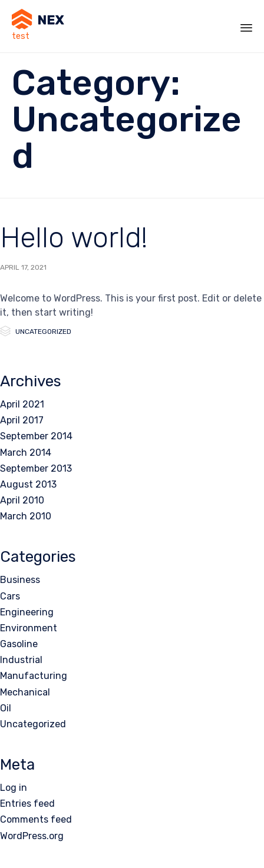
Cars (10, 596)
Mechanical (25, 692)
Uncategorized (43, 332)
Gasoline (19, 644)
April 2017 (22, 420)
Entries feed (27, 804)
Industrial (21, 660)
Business (20, 580)
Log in (14, 788)
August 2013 (28, 484)
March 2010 (26, 516)
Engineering (27, 612)
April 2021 (22, 404)
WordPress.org (32, 836)
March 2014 (26, 453)
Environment (29, 628)
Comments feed (36, 819)
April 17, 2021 (23, 267)
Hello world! (74, 238)
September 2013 (36, 468)
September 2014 (36, 436)
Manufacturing (34, 676)
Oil (6, 708)
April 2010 (22, 500)
